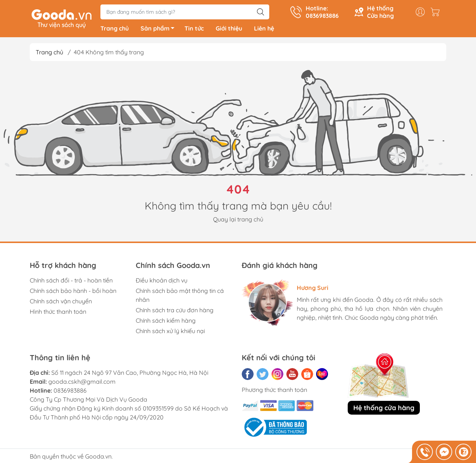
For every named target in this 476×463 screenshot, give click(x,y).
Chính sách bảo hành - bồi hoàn (73, 292)
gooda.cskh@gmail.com (82, 383)
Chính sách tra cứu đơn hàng (175, 312)
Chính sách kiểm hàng (166, 322)
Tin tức (194, 30)
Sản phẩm (160, 31)
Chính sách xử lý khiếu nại (170, 332)
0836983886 (70, 392)
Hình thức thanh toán (58, 313)
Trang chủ (115, 30)
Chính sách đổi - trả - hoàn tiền (71, 282)
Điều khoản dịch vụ (162, 282)
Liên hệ (264, 30)
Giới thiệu (229, 30)
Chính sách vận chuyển (61, 303)
